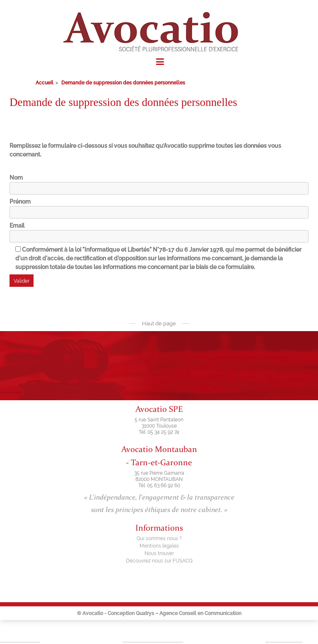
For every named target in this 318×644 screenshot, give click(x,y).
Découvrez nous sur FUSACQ (159, 561)
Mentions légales (159, 546)
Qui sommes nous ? (159, 538)
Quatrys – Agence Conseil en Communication (189, 613)
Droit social (287, 636)
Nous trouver (159, 553)
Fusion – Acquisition (156, 636)
